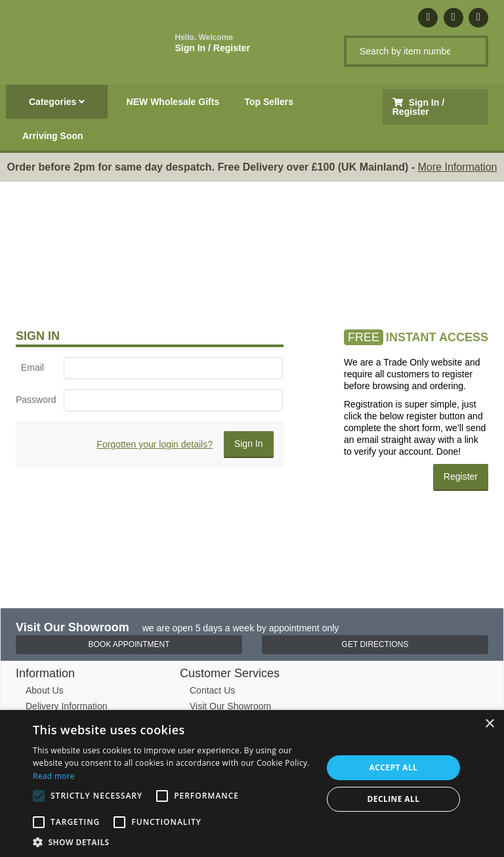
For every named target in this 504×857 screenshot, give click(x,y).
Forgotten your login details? (155, 444)
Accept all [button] (394, 767)
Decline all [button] (394, 799)
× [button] (489, 724)
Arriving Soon (53, 136)
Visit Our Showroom (230, 706)
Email (32, 367)
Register (461, 476)
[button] (173, 841)
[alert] (252, 784)
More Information (458, 167)
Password (35, 400)
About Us (45, 690)
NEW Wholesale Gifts (173, 102)
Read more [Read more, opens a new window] (54, 776)
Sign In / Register (213, 43)
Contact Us (212, 690)
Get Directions (375, 644)
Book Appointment (129, 644)
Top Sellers (269, 102)
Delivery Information (67, 706)
